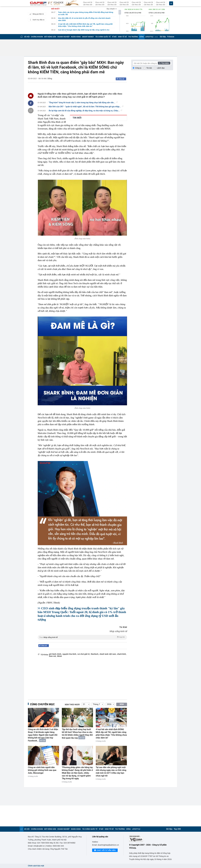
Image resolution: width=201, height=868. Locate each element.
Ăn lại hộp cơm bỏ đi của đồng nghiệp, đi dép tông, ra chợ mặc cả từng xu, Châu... (85, 111)
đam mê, (53, 656)
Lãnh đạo (161, 68)
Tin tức (149, 68)
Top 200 (177, 829)
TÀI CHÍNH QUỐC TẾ (103, 37)
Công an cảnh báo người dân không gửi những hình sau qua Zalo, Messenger (42, 770)
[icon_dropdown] (171, 3)
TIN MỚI (77, 118)
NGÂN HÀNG (76, 37)
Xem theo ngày (72, 705)
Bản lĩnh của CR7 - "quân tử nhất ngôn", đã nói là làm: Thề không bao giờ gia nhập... (86, 107)
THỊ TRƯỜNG (133, 37)
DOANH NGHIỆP (64, 37)
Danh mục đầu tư (37, 20)
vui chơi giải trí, (84, 654)
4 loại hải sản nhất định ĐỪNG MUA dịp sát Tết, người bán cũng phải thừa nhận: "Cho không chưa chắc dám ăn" (111, 734)
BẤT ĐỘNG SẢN (50, 37)
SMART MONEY (88, 37)
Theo (82, 637)
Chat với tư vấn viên (105, 850)
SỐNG (142, 37)
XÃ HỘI (27, 37)
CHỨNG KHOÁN (37, 37)
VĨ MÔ (114, 37)
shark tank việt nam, (108, 654)
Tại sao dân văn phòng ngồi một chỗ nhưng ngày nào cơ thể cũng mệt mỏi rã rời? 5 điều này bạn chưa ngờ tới (111, 772)
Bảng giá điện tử (36, 14)
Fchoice (171, 37)
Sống (50, 79)
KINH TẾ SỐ (122, 37)
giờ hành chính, (55, 654)
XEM (122, 704)
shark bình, (122, 654)
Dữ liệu (163, 37)
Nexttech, (95, 654)
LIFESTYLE (149, 37)
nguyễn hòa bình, (70, 654)
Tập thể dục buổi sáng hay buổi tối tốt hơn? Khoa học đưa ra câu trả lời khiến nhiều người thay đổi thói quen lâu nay (77, 734)
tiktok (59, 656)
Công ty (138, 68)
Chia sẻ (121, 79)
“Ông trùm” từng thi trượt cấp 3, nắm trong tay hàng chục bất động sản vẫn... (83, 103)
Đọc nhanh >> (112, 9)
